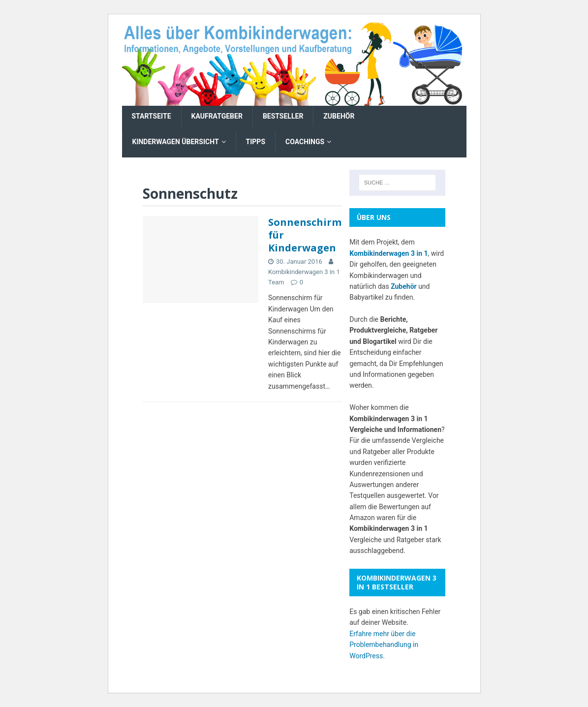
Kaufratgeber (217, 116)
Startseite (152, 116)
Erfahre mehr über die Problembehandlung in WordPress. (384, 645)
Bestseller (283, 116)
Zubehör (339, 116)
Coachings (305, 142)
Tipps (256, 142)
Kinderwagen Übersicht (176, 142)
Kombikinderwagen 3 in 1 (388, 253)
